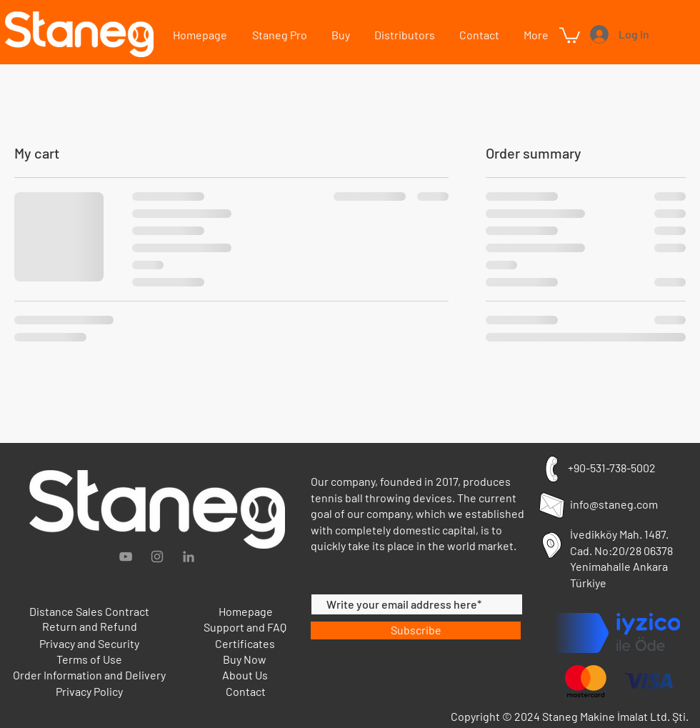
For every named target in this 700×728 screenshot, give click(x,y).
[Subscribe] (416, 630)
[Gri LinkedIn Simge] (189, 557)
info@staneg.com (614, 504)
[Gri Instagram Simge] (157, 557)
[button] (535, 35)
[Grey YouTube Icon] (126, 557)
